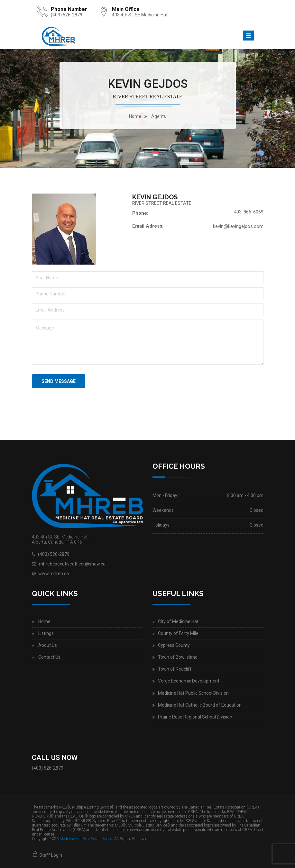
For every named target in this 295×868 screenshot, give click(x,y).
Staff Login (47, 855)
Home (44, 621)
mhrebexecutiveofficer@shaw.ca (72, 564)
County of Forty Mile (178, 633)
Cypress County (174, 645)
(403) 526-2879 (67, 15)
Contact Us (49, 657)
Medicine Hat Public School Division (193, 693)
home (135, 116)
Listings (46, 633)
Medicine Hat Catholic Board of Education (200, 705)
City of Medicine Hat (178, 621)
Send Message (59, 381)
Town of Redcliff (175, 669)
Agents (159, 116)
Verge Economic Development (189, 681)
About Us (48, 645)
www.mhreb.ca (54, 574)
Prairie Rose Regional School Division (195, 717)
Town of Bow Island (178, 657)
